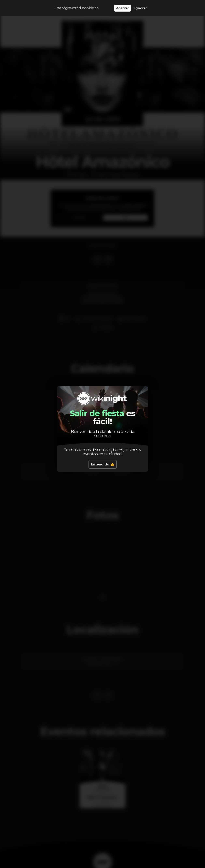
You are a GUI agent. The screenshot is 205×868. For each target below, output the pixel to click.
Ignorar (141, 8)
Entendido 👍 (103, 464)
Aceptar (122, 8)
